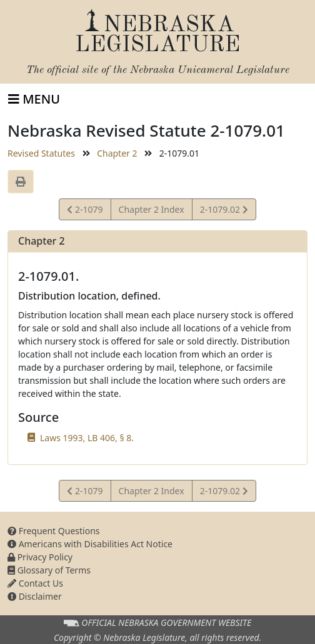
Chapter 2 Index (152, 209)
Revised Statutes (41, 153)
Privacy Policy (40, 557)
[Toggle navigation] (34, 99)
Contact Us (35, 583)
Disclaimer (35, 596)
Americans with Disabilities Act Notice (90, 544)
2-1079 (85, 211)
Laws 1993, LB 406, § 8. (87, 438)
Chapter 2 (117, 153)
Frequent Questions (54, 531)
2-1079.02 (224, 211)
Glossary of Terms (49, 570)
